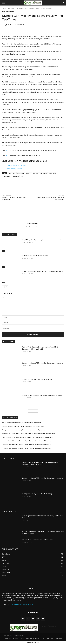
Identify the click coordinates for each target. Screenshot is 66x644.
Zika (22, 176)
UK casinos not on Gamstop (17, 166)
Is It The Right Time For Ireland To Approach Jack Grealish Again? (25, 426)
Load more (33, 411)
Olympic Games (10, 12)
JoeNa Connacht (11, 25)
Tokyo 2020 (16, 176)
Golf (17, 9)
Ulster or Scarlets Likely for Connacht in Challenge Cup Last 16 (42, 395)
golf (14, 173)
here (7, 150)
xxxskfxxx (5, 434)
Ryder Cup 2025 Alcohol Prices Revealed (35, 256)
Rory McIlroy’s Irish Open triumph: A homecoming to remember (42, 240)
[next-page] (7, 287)
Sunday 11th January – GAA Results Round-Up (37, 379)
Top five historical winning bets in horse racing (27, 423)
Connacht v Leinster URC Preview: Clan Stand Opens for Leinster (43, 363)
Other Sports (11, 9)
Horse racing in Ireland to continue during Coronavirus (31, 430)
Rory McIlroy (43, 173)
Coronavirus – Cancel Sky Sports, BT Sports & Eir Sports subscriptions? (33, 434)
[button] (3, 3)
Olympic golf (21, 173)
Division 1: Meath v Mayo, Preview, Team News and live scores (32, 441)
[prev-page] (3, 287)
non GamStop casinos (15, 169)
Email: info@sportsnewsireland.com (22, 604)
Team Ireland (7, 176)
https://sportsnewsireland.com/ (33, 226)
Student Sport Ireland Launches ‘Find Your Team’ (38, 540)
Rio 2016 (36, 173)
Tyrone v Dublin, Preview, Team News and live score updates (34, 437)
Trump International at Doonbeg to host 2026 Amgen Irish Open (42, 271)
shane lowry (52, 173)
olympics (29, 173)
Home (4, 9)
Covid (9, 173)
